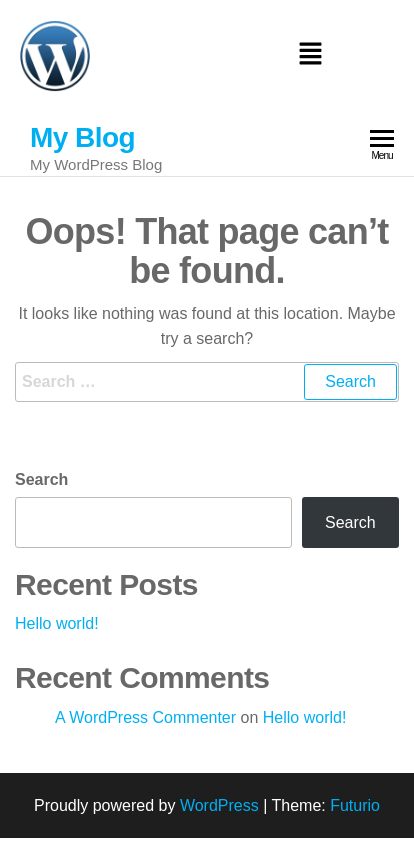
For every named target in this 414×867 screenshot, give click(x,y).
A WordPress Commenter (145, 717)
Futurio (355, 805)
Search (41, 479)
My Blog (82, 137)
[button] (310, 56)
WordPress (219, 805)
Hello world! (57, 623)
